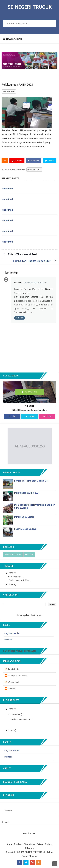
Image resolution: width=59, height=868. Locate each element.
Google (17, 161)
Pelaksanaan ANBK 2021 (27, 493)
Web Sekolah (14, 682)
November (16, 577)
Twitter (49, 161)
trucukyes (12, 689)
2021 (11, 573)
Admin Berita (14, 669)
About (10, 844)
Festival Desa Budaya (25, 529)
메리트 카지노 (31, 305)
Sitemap (29, 848)
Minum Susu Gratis (24, 517)
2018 (11, 585)
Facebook (34, 161)
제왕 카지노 (22, 309)
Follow (29, 416)
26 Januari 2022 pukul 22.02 (36, 283)
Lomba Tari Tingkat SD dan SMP (32, 261)
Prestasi (29, 555)
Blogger (38, 615)
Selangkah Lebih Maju (18, 676)
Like (12, 416)
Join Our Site (29, 392)
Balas (21, 318)
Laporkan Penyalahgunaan (19, 651)
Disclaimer (29, 844)
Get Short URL (34, 170)
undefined (8, 189)
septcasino (33, 301)
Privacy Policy (44, 844)
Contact (18, 844)
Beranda (8, 811)
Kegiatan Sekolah (13, 555)
